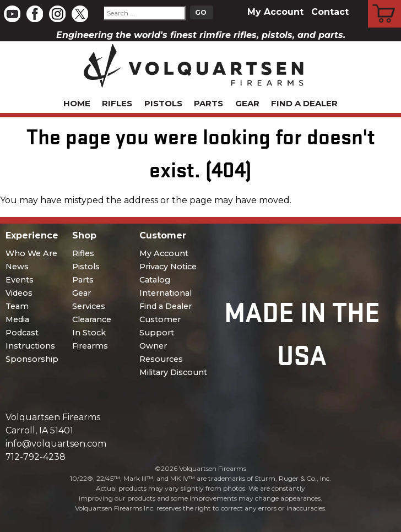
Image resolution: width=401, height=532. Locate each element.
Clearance (92, 319)
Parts (208, 103)
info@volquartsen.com (56, 444)
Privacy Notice (168, 267)
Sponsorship (32, 359)
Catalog (155, 280)
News (17, 267)
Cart (385, 2)
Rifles (117, 103)
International (166, 293)
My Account (275, 12)
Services (89, 306)
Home (77, 103)
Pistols (163, 103)
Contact (330, 12)
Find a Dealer (304, 103)
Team (17, 306)
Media (17, 319)
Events (20, 280)
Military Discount (173, 372)
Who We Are (31, 253)
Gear (247, 103)
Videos (19, 293)
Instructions (30, 346)
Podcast (22, 333)
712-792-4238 (36, 457)
